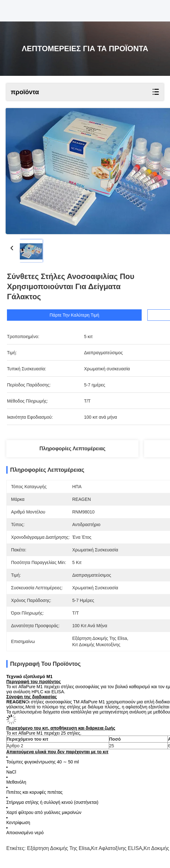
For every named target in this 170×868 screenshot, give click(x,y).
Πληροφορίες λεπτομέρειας (72, 449)
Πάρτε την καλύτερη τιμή (82, 315)
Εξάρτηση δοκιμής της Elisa (59, 848)
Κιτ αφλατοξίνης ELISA (117, 848)
